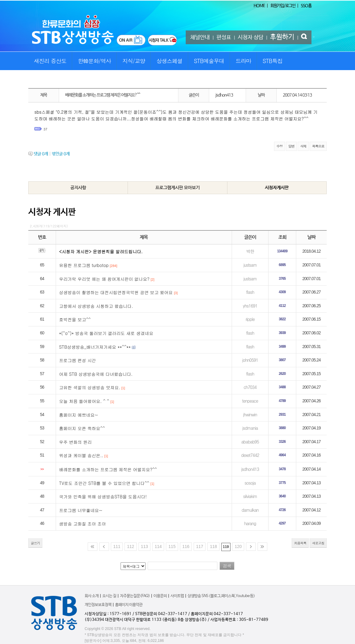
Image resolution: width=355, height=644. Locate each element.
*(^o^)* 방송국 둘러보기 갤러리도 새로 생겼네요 (106, 333)
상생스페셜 (169, 61)
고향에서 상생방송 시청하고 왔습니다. (96, 306)
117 (200, 546)
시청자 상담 (251, 37)
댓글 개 (41, 154)
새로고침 (318, 543)
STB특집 (272, 61)
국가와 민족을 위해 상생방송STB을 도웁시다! (103, 496)
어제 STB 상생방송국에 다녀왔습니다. (96, 374)
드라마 (243, 61)
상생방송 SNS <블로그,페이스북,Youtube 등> (221, 596)
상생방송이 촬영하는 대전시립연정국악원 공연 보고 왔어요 (116, 292)
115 (172, 546)
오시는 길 (109, 596)
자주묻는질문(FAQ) (135, 596)
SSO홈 (306, 6)
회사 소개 (92, 596)
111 (117, 546)
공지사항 (78, 188)
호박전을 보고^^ (75, 319)
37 (46, 129)
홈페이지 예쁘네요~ (79, 415)
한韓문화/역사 (95, 61)
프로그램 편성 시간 (77, 360)
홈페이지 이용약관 (129, 605)
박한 (250, 251)
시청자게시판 (277, 188)
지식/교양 (134, 61)
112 (130, 546)
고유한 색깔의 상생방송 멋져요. (90, 387)
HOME (259, 6)
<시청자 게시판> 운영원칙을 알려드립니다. (101, 251)
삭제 (303, 146)
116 (186, 546)
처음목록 (300, 543)
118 (213, 546)
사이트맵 (177, 596)
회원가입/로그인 (283, 6)
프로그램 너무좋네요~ (81, 510)
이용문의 (160, 596)
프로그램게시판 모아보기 (177, 188)
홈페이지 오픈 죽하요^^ (82, 428)
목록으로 (318, 146)
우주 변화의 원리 (75, 442)
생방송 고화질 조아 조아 (83, 524)
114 (158, 546)
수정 (279, 146)
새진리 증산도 (50, 61)
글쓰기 (35, 543)
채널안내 (200, 37)
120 (238, 546)
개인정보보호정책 (98, 605)
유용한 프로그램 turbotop (84, 265)
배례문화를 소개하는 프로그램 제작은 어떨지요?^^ (108, 469)
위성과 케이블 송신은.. (81, 455)
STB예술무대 (209, 61)
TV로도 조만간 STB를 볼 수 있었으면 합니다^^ (104, 483)
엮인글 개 (61, 154)
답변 (291, 146)
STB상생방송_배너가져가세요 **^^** (95, 347)
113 (144, 546)
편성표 (224, 37)
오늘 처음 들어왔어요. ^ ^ (84, 401)
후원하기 (282, 37)
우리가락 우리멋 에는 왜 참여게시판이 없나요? (104, 279)
